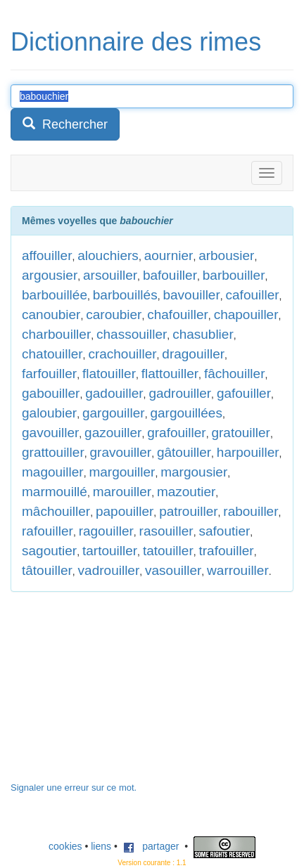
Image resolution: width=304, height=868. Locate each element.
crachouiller (122, 354)
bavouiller (191, 295)
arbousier (226, 255)
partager (151, 846)
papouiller (125, 511)
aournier (169, 255)
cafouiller (253, 295)
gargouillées (186, 413)
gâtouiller (184, 452)
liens (101, 846)
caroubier (114, 315)
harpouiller (248, 452)
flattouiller (170, 374)
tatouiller (168, 551)
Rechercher (65, 124)
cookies (65, 846)
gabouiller (51, 393)
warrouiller (238, 570)
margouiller (122, 472)
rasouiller (166, 531)
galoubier (49, 413)
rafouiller (47, 531)
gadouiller (114, 393)
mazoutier (186, 492)
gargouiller (114, 413)
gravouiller (121, 452)
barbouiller (234, 275)
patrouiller (188, 511)
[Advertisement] (116, 694)
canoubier (51, 315)
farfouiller (49, 374)
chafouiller (178, 315)
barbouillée (55, 295)
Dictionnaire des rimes (136, 42)
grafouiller (176, 433)
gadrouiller (180, 393)
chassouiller (132, 334)
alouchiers (108, 255)
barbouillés (125, 295)
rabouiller (251, 511)
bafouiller (170, 275)
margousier (194, 472)
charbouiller (56, 334)
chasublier (203, 334)
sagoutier (49, 551)
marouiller (122, 492)
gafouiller (244, 393)
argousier (50, 275)
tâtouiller (47, 570)
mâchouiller (56, 511)
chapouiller (246, 315)
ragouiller (106, 531)
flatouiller (109, 374)
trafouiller (227, 551)
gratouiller (240, 433)
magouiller (53, 472)
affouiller (47, 255)
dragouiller (193, 354)
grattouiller (53, 452)
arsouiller (110, 275)
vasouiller (173, 570)
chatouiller (52, 354)
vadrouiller (109, 570)
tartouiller (110, 551)
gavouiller (50, 433)
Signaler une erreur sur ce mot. (74, 788)
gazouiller (113, 433)
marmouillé (55, 492)
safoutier (224, 531)
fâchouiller (235, 374)
